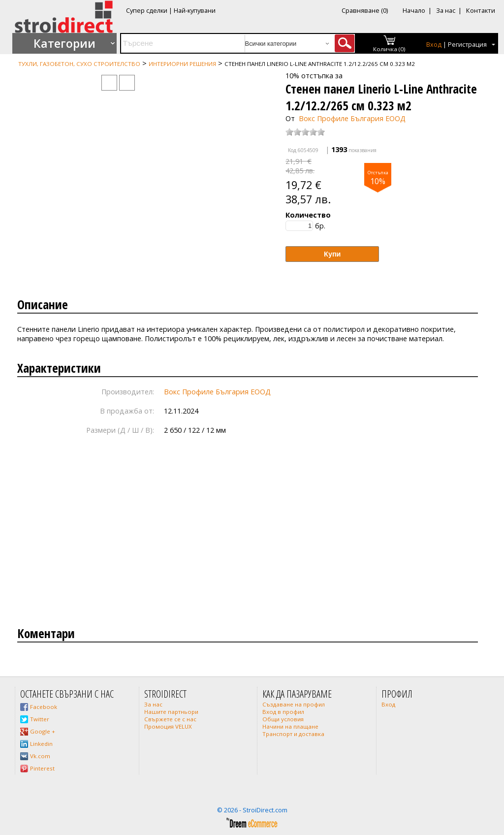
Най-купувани (195, 10)
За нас (446, 10)
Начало (414, 10)
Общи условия (283, 719)
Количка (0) (389, 49)
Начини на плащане (290, 726)
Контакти (481, 10)
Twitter (40, 719)
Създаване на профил (294, 704)
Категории (64, 43)
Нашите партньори (171, 712)
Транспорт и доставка (293, 734)
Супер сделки (147, 10)
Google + (43, 731)
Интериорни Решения (182, 64)
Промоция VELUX (168, 726)
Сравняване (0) (365, 10)
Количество (308, 215)
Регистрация (467, 45)
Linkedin (41, 744)
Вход (434, 45)
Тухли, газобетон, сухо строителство (79, 64)
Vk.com (40, 756)
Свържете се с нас (170, 719)
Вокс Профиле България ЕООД (352, 118)
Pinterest (42, 768)
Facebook (44, 707)
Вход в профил (283, 712)
